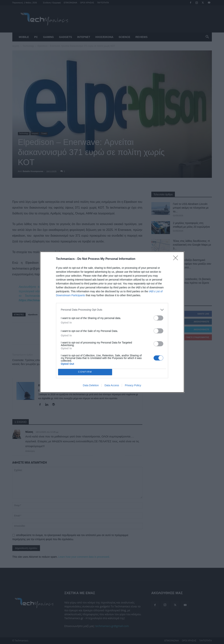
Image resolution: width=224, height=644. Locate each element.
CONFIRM (85, 372)
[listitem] (112, 310)
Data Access (112, 385)
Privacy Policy (133, 385)
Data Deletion (91, 385)
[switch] (158, 318)
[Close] (177, 259)
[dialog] (112, 322)
